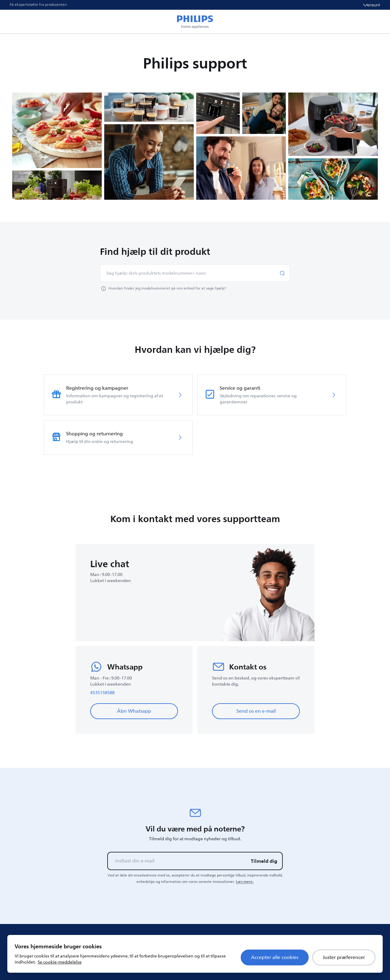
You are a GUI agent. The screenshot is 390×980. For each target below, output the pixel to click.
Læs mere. (245, 882)
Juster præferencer (344, 957)
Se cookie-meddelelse (60, 962)
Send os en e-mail (256, 711)
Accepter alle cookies (275, 957)
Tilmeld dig (264, 861)
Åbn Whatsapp (134, 711)
